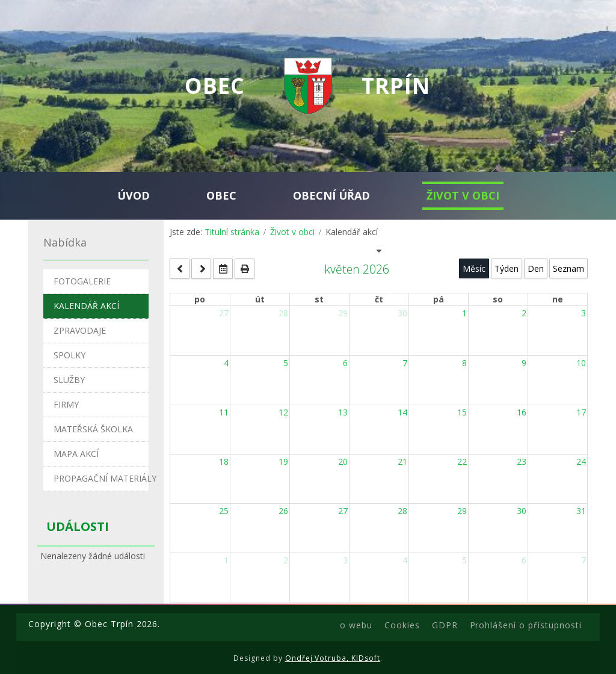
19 (283, 461)
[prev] (180, 269)
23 (522, 461)
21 (402, 461)
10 (581, 363)
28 (283, 313)
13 (343, 412)
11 (224, 412)
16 (522, 412)
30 (402, 313)
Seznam (568, 268)
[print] (245, 269)
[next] (201, 269)
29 (343, 313)
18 (224, 461)
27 (224, 313)
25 (224, 511)
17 (581, 412)
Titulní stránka (232, 232)
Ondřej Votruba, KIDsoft (333, 658)
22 (462, 461)
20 (343, 461)
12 (283, 412)
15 (462, 412)
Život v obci (292, 232)
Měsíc (474, 268)
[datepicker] (223, 269)
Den (536, 268)
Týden (507, 268)
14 (402, 412)
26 (283, 511)
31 (581, 511)
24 (581, 461)
